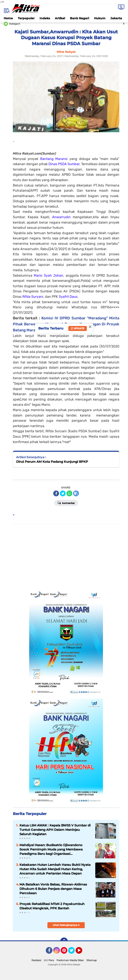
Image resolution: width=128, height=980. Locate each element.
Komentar (66, 503)
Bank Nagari (80, 18)
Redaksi (36, 960)
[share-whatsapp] (69, 493)
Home (8, 18)
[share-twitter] (63, 493)
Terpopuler (26, 18)
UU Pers (49, 960)
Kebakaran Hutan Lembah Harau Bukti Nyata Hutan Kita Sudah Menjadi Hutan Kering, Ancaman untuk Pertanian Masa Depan (55, 869)
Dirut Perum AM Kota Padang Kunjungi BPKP (52, 462)
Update (78, 328)
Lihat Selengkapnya (66, 925)
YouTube (82, 952)
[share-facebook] (56, 493)
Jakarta (116, 18)
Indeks (45, 18)
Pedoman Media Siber (70, 960)
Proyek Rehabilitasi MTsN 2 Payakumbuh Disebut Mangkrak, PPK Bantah (52, 906)
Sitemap (92, 960)
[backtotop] (64, 941)
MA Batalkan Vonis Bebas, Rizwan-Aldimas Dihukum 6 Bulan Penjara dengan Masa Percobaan (53, 889)
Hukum (100, 18)
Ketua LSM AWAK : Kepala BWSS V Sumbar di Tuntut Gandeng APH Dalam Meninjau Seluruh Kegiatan (55, 830)
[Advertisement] (66, 557)
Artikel (60, 18)
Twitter (73, 952)
